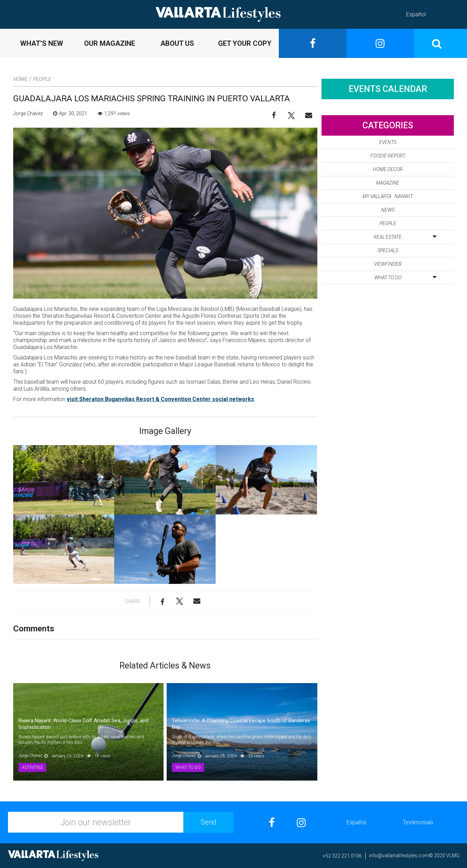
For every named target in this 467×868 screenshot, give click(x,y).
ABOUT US (177, 43)
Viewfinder (388, 264)
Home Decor (388, 169)
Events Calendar (388, 89)
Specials (388, 250)
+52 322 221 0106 (342, 856)
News (388, 210)
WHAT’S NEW (42, 43)
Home (20, 79)
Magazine (388, 183)
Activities (32, 767)
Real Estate (405, 236)
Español (416, 14)
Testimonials (418, 822)
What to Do (188, 767)
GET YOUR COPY (245, 43)
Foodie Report (388, 156)
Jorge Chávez (28, 113)
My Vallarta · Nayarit (388, 196)
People (42, 79)
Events (388, 142)
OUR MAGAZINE (110, 43)
